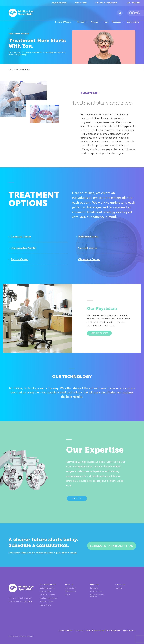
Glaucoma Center (89, 259)
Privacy (88, 630)
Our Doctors (70, 588)
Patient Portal (81, 3)
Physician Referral (59, 3)
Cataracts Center (21, 237)
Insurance (94, 588)
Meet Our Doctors (99, 333)
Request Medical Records (97, 596)
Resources (116, 22)
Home (11, 70)
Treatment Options (63, 22)
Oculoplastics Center (24, 248)
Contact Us (120, 585)
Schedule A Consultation (106, 3)
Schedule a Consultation (112, 546)
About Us (81, 22)
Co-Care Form (96, 591)
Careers (95, 22)
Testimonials (70, 591)
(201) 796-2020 (133, 3)
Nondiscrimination (114, 630)
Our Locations (133, 22)
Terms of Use (99, 630)
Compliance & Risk (66, 630)
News (106, 22)
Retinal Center (20, 259)
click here (28, 601)
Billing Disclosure (129, 630)
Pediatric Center (88, 237)
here (75, 553)
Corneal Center (88, 248)
